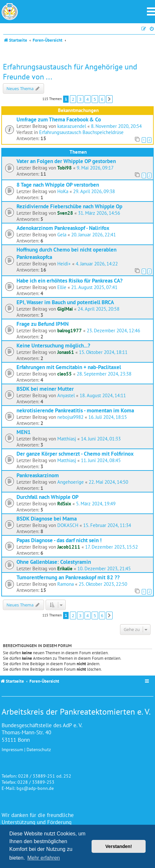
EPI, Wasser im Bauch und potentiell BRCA (65, 302)
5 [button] (95, 99)
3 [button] (80, 99)
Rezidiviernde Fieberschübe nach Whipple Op (69, 206)
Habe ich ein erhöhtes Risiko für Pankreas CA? (70, 280)
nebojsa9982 (70, 417)
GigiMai (65, 309)
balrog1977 (70, 331)
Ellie (62, 287)
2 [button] (73, 99)
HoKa (63, 191)
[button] (109, 99)
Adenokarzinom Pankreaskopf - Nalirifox (63, 228)
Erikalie (65, 568)
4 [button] (88, 99)
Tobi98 (65, 168)
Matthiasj (67, 439)
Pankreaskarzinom (38, 475)
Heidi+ (64, 264)
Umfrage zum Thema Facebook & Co (59, 119)
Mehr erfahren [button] (44, 858)
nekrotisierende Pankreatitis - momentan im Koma (75, 410)
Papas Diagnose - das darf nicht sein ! (59, 540)
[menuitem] (152, 29)
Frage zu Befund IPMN (43, 324)
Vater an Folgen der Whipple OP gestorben (66, 161)
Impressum (12, 749)
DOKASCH (68, 525)
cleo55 (65, 374)
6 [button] (102, 99)
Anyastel (66, 395)
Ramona (66, 584)
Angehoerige (71, 482)
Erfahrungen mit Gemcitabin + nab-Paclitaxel (69, 367)
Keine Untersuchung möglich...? (53, 345)
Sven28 (65, 213)
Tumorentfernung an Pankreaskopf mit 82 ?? (68, 577)
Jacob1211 (69, 547)
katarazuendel (72, 126)
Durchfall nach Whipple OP (48, 497)
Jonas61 (66, 352)
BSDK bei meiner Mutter (45, 389)
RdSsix (64, 504)
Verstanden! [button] (119, 846)
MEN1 (24, 432)
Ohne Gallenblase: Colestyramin (54, 562)
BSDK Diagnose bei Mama (47, 518)
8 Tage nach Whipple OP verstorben (58, 185)
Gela (62, 235)
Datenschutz (39, 749)
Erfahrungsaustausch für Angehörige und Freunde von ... (70, 72)
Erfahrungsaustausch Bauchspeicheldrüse (81, 132)
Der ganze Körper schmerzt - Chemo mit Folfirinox (75, 454)
